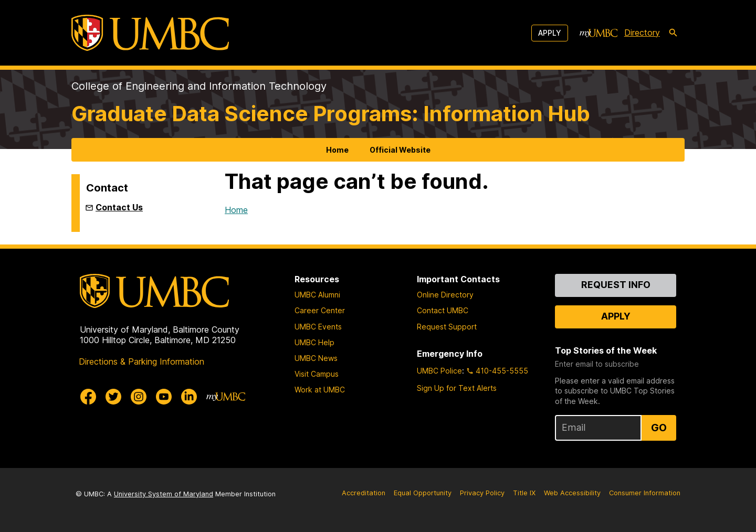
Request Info (616, 285)
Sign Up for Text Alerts (457, 388)
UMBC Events (318, 327)
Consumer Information (645, 493)
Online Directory (445, 295)
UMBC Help (314, 342)
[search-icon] (673, 33)
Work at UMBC (320, 390)
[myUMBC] (598, 33)
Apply (550, 33)
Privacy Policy (482, 493)
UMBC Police (439, 371)
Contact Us (119, 207)
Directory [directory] (642, 33)
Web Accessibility (572, 493)
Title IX (524, 493)
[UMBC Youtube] (164, 397)
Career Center (320, 310)
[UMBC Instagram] (139, 397)
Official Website (400, 150)
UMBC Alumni (317, 295)
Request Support (447, 327)
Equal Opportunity (423, 493)
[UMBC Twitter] (113, 397)
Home (337, 150)
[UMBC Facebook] (88, 397)
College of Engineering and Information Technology (199, 86)
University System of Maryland (164, 494)
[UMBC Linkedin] (189, 397)
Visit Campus (317, 374)
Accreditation (364, 493)
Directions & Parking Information (141, 361)
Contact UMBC (443, 310)
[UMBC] (150, 33)
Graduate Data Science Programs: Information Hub (331, 114)
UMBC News (316, 358)
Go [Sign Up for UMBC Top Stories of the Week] (659, 428)
